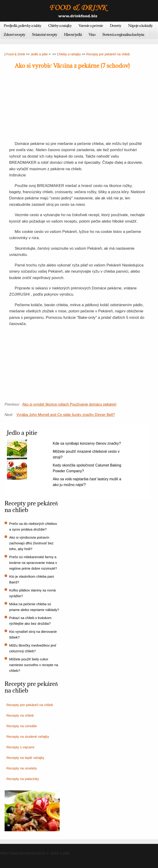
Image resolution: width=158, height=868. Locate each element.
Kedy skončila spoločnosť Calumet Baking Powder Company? (87, 468)
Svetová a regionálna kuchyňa (123, 34)
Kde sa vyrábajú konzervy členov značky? (87, 443)
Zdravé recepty (14, 34)
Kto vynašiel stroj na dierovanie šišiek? (33, 634)
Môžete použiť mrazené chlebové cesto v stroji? (86, 454)
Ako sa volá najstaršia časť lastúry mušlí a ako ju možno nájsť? (87, 482)
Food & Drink (16, 54)
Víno (92, 34)
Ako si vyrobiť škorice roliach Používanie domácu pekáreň (69, 404)
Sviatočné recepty (45, 34)
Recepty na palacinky (23, 779)
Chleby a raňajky (60, 25)
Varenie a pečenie (91, 25)
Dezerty (115, 25)
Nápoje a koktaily (140, 25)
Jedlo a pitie (39, 54)
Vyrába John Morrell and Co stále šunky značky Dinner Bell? (66, 415)
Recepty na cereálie (22, 726)
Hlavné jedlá (73, 34)
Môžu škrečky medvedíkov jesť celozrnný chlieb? (33, 648)
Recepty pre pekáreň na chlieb (108, 54)
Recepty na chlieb (20, 715)
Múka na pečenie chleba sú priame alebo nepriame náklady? (34, 607)
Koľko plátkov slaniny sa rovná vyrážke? (32, 593)
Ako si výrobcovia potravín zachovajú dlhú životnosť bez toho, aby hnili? (31, 543)
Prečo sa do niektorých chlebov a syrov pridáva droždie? (33, 526)
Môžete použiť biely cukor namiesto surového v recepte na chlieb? (34, 665)
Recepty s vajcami (20, 747)
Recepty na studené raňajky (28, 737)
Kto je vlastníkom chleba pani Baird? (32, 579)
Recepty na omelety (22, 768)
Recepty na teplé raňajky (25, 758)
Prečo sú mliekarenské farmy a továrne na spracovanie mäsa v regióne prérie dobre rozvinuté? (33, 563)
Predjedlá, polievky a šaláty (22, 25)
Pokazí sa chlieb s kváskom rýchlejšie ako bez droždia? (30, 621)
